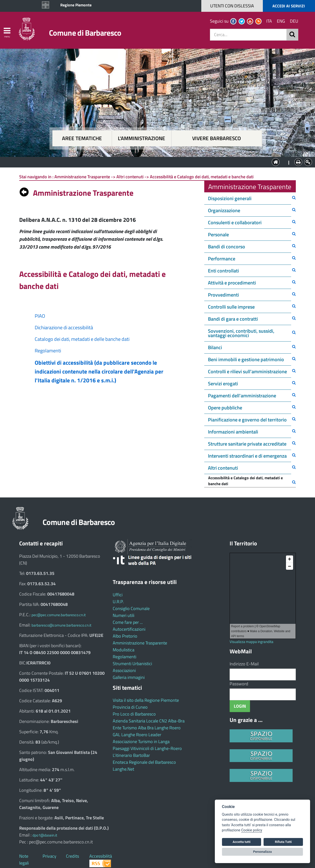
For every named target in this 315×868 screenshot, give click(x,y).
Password (239, 684)
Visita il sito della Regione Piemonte (146, 700)
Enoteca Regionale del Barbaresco (144, 762)
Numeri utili (124, 615)
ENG (281, 21)
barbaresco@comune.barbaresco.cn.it (61, 625)
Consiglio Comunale (131, 608)
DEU (294, 21)
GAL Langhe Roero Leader (137, 735)
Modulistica (124, 650)
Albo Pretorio (125, 636)
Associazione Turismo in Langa (141, 741)
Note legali (24, 860)
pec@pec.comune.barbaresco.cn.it (59, 615)
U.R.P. (118, 602)
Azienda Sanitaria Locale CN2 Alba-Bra (149, 721)
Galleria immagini (129, 677)
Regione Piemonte (76, 5)
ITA (269, 21)
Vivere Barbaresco (217, 138)
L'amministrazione (142, 138)
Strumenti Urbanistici (132, 664)
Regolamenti (125, 657)
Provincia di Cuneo (130, 707)
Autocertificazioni (129, 629)
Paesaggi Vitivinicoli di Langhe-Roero (147, 748)
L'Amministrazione (154, 162)
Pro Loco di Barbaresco (134, 714)
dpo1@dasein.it (45, 835)
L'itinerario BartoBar (131, 755)
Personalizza (263, 852)
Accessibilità (101, 856)
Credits (72, 856)
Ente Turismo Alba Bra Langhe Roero (147, 728)
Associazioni (124, 670)
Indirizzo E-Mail (244, 664)
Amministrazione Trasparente (140, 643)
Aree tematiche (82, 138)
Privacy (49, 856)
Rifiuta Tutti (283, 842)
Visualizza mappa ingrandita (252, 642)
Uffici (118, 595)
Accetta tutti (242, 842)
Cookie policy (252, 830)
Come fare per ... (128, 622)
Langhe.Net (123, 769)
